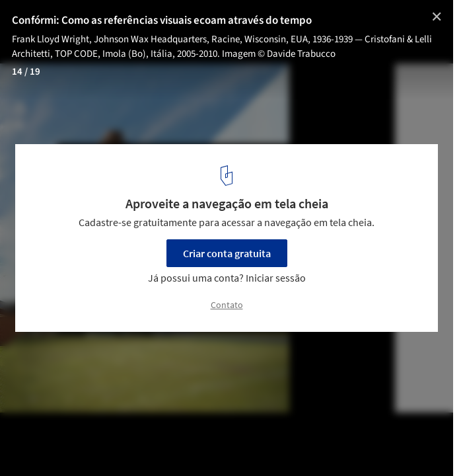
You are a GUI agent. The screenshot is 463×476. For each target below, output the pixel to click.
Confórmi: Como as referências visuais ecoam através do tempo (162, 20)
